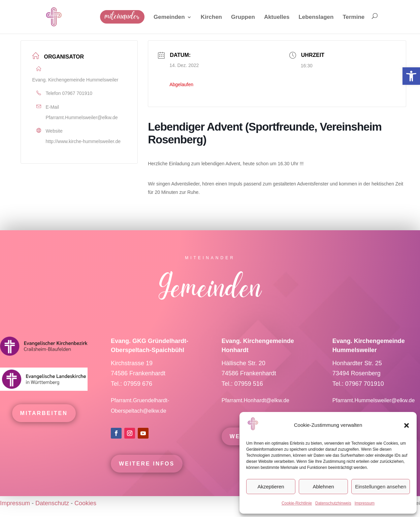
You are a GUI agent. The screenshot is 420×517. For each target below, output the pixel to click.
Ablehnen (323, 487)
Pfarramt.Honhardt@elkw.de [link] (256, 405)
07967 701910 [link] (77, 93)
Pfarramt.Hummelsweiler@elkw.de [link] (82, 117)
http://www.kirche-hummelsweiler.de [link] (83, 141)
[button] (407, 425)
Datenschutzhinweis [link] (333, 503)
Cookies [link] (85, 503)
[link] (411, 76)
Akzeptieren (271, 487)
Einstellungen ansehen (381, 487)
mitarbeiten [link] (44, 418)
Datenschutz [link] (52, 503)
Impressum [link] (365, 503)
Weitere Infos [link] (147, 468)
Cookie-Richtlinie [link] (297, 503)
